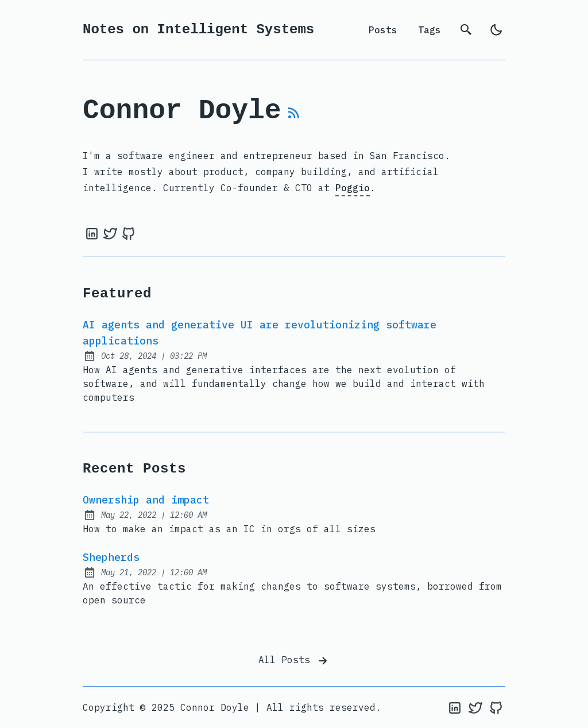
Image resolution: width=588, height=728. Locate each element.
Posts (383, 30)
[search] (466, 30)
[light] (496, 30)
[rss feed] (294, 118)
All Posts (294, 661)
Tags (430, 30)
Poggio (353, 188)
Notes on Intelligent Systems (198, 30)
